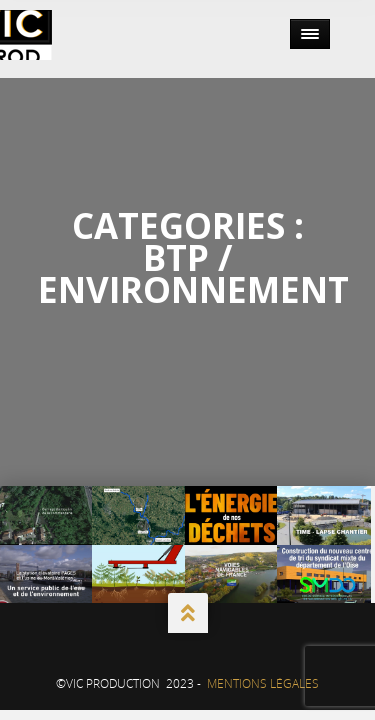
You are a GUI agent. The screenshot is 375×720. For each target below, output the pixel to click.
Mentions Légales (263, 683)
